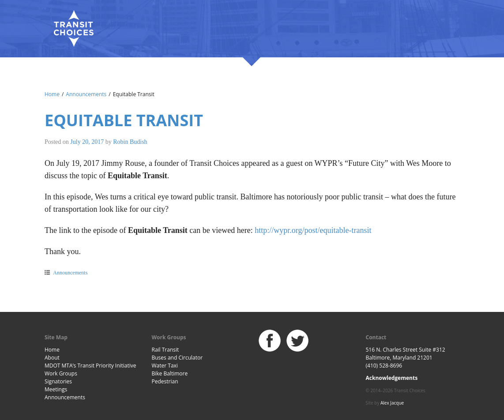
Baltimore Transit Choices (73, 29)
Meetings (56, 389)
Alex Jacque (392, 403)
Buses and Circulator (177, 358)
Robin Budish (130, 142)
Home (52, 94)
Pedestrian (165, 381)
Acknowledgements (392, 378)
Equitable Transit (124, 120)
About (52, 358)
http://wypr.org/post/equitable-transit (313, 230)
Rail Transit (165, 350)
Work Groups (61, 373)
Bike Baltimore (170, 373)
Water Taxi (165, 366)
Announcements (86, 94)
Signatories (58, 381)
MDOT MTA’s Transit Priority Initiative (90, 366)
